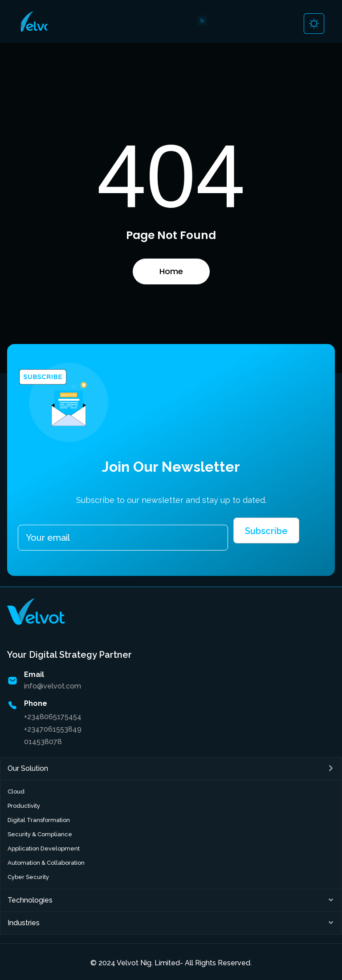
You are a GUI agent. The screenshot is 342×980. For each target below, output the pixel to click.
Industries (24, 923)
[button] (171, 769)
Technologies (30, 900)
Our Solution (28, 768)
